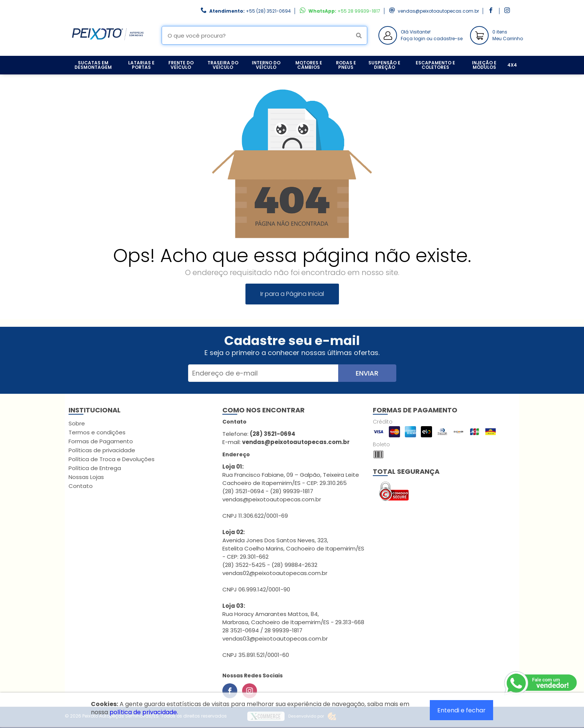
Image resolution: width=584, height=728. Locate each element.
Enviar (367, 373)
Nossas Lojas (86, 477)
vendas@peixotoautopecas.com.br (438, 11)
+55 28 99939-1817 (359, 11)
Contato (81, 486)
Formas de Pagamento (101, 441)
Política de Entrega (95, 468)
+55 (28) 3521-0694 (268, 11)
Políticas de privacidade (102, 450)
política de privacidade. (144, 712)
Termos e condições (97, 432)
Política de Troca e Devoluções (112, 459)
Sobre (77, 423)
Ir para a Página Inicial (292, 294)
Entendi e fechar (461, 710)
